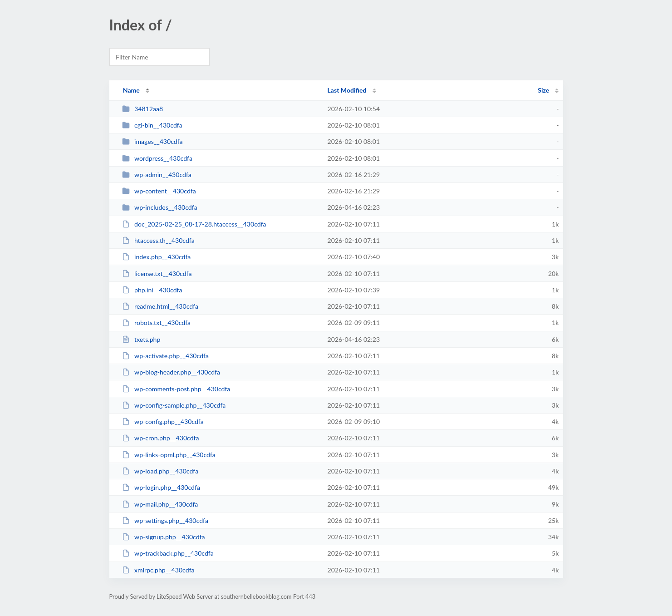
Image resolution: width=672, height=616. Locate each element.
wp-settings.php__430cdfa (165, 520)
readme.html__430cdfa (160, 306)
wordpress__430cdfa (157, 158)
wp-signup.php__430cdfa (164, 537)
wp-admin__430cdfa (157, 175)
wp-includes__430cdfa (160, 207)
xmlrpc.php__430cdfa (158, 570)
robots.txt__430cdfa (156, 323)
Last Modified (347, 90)
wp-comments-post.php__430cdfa (176, 389)
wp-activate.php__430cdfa (165, 356)
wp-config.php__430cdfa (163, 421)
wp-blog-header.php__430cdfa (171, 372)
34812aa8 (142, 109)
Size (543, 90)
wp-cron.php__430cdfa (161, 438)
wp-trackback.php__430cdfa (168, 553)
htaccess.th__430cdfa (158, 240)
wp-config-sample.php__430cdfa (174, 405)
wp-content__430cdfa (159, 191)
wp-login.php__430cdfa (161, 487)
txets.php (141, 339)
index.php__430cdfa (157, 257)
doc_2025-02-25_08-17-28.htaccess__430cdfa (194, 224)
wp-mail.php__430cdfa (160, 504)
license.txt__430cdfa (157, 274)
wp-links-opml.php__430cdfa (169, 455)
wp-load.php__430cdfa (160, 471)
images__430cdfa (152, 141)
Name (131, 90)
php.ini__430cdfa (152, 290)
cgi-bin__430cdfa (152, 125)
